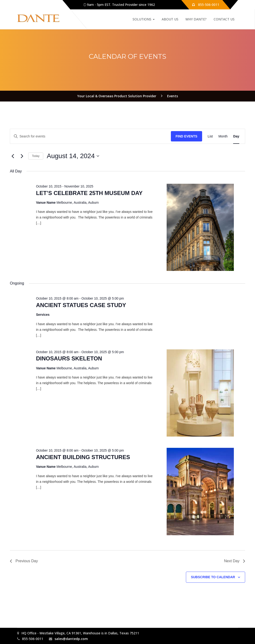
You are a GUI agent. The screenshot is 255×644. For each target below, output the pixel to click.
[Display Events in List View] (210, 136)
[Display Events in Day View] (236, 136)
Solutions (144, 19)
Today (36, 156)
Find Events (186, 136)
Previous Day (24, 561)
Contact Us (224, 19)
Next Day (235, 561)
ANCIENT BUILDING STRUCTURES (83, 457)
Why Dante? (196, 19)
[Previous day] (13, 156)
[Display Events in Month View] (223, 136)
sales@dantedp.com (71, 639)
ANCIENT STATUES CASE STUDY (81, 305)
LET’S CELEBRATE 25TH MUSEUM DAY (89, 193)
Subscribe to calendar (213, 577)
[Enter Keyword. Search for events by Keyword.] (90, 136)
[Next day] (22, 156)
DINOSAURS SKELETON (69, 358)
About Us (170, 19)
